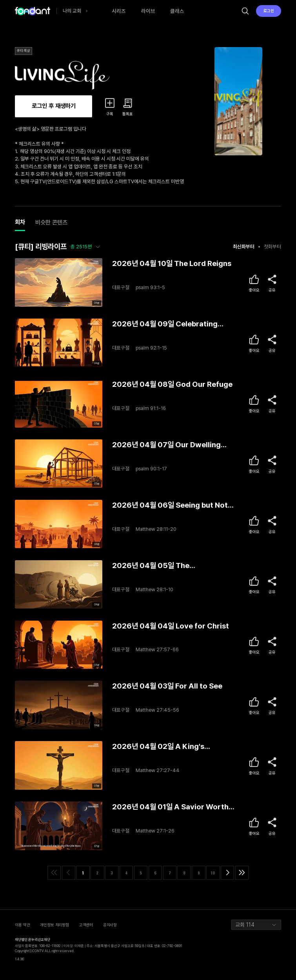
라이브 (148, 11)
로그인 (269, 11)
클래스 (177, 11)
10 (213, 873)
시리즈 (119, 11)
